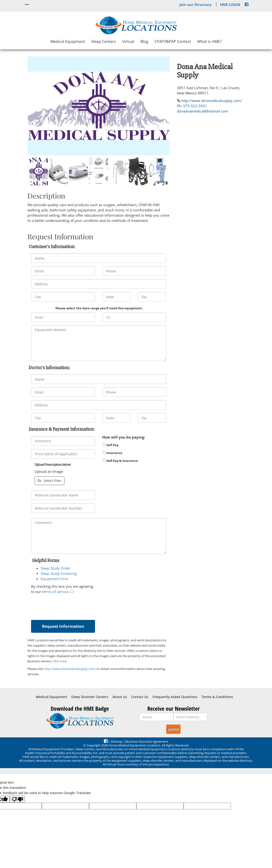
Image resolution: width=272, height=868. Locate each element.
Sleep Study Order (56, 568)
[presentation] (67, 606)
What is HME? (209, 41)
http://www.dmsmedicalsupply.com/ (70, 669)
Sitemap (116, 741)
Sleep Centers (104, 41)
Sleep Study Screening (59, 573)
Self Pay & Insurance (120, 461)
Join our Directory (195, 5)
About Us (120, 697)
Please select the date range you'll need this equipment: (99, 308)
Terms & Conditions (217, 697)
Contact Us (140, 697)
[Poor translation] (17, 799)
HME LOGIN (230, 5)
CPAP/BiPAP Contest (173, 41)
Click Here (60, 661)
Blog (144, 41)
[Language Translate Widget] (27, 5)
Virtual (128, 41)
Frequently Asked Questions (175, 697)
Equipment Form (54, 579)
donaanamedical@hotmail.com (203, 111)
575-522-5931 (195, 106)
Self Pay (111, 445)
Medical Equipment (68, 41)
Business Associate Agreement (147, 741)
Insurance (112, 453)
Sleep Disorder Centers (90, 697)
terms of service (55, 592)
